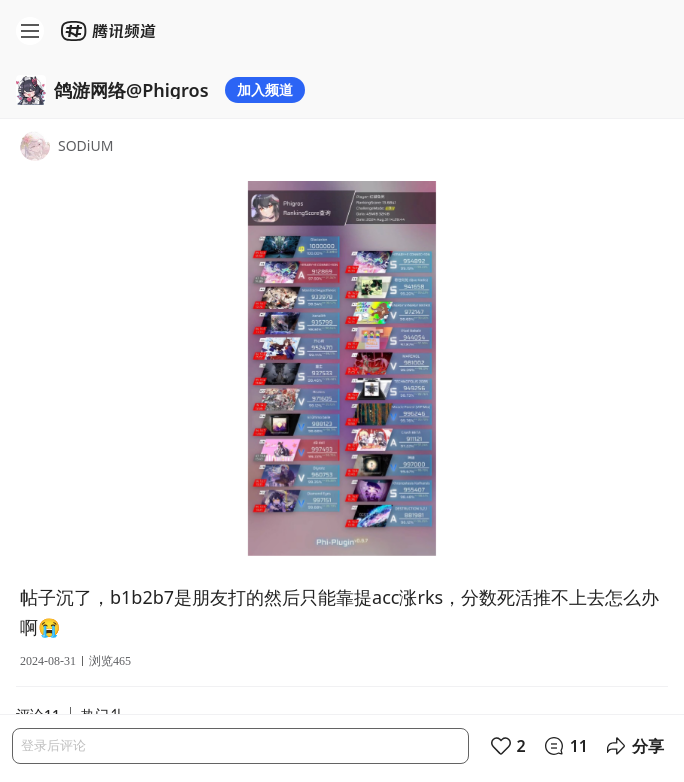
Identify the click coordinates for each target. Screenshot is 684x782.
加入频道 (265, 89)
